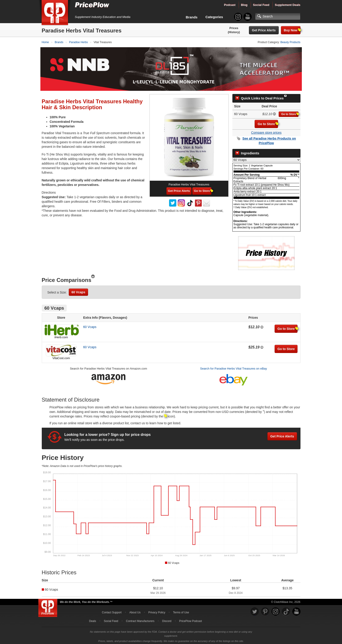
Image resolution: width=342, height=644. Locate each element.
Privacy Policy (157, 611)
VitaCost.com (61, 357)
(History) (234, 32)
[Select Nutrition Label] (266, 158)
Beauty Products (290, 42)
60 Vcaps (78, 291)
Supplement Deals (288, 5)
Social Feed (261, 5)
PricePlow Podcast (190, 620)
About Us (135, 611)
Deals (93, 620)
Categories (214, 17)
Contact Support (112, 611)
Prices (234, 28)
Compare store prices (266, 131)
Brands (192, 17)
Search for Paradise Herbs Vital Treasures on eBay (234, 367)
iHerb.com (61, 336)
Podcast (230, 5)
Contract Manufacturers (140, 620)
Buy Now (292, 30)
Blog (244, 5)
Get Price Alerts (264, 30)
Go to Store (290, 113)
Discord (167, 620)
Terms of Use (181, 611)
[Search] (278, 16)
